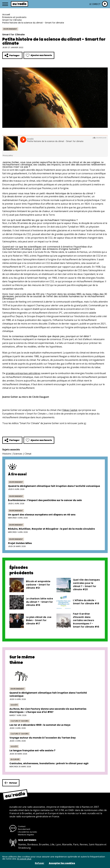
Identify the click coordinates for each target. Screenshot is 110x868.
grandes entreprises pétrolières (23, 373)
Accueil (6, 14)
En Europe (15, 759)
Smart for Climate (12, 20)
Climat (28, 454)
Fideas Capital (70, 410)
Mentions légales (26, 835)
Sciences (18, 454)
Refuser (40, 863)
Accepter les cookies (62, 863)
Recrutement (24, 829)
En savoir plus (24, 859)
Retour (11, 783)
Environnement (10, 29)
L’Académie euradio (27, 832)
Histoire (7, 454)
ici (85, 423)
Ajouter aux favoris (39, 55)
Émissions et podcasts (14, 17)
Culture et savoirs (20, 721)
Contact (22, 826)
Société (14, 705)
